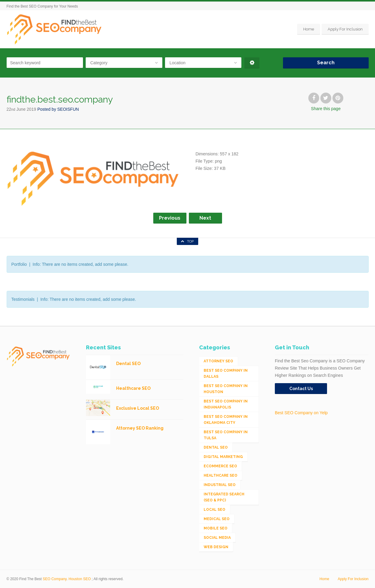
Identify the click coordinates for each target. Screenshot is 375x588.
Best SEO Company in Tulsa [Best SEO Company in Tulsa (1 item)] (226, 435)
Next (205, 218)
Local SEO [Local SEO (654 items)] (215, 510)
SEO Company (55, 579)
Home (309, 29)
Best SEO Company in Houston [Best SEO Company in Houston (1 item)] (226, 389)
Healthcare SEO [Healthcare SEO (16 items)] (221, 475)
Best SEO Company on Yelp (301, 413)
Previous (170, 218)
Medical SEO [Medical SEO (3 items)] (217, 519)
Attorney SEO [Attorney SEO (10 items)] (218, 361)
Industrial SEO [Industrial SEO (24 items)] (220, 485)
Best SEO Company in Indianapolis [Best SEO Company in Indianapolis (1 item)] (226, 404)
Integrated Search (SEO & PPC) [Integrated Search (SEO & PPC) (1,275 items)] (224, 497)
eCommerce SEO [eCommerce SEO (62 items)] (220, 466)
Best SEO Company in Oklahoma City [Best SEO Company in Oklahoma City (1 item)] (226, 420)
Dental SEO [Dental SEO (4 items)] (216, 447)
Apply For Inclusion (345, 29)
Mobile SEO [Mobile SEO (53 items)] (216, 528)
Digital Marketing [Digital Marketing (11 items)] (223, 457)
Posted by (58, 109)
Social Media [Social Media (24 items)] (217, 538)
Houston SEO (79, 579)
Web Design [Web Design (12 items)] (216, 547)
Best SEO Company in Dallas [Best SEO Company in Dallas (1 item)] (226, 373)
